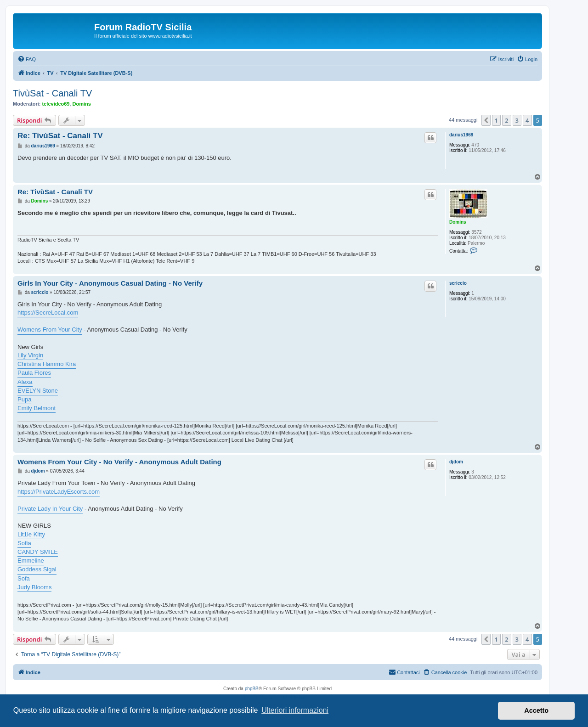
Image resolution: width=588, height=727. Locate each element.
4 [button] (527, 120)
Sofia (24, 543)
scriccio (458, 283)
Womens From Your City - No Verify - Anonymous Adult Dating (119, 462)
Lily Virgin (30, 355)
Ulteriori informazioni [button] (295, 710)
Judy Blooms (34, 587)
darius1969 (461, 135)
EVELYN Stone (38, 391)
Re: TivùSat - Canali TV (60, 136)
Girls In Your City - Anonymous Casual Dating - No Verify (110, 283)
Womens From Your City (50, 330)
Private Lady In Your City (50, 509)
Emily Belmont (37, 408)
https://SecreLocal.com (48, 313)
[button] (486, 120)
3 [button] (517, 120)
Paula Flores (34, 373)
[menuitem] (27, 59)
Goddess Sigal (37, 569)
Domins (82, 104)
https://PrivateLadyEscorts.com (59, 492)
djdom (456, 462)
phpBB (252, 689)
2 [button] (506, 120)
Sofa (24, 578)
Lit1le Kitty (31, 534)
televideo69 (56, 104)
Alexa (25, 382)
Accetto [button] (536, 710)
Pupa (24, 399)
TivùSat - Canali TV (52, 93)
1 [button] (496, 120)
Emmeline (31, 561)
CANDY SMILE (38, 552)
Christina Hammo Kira (47, 364)
